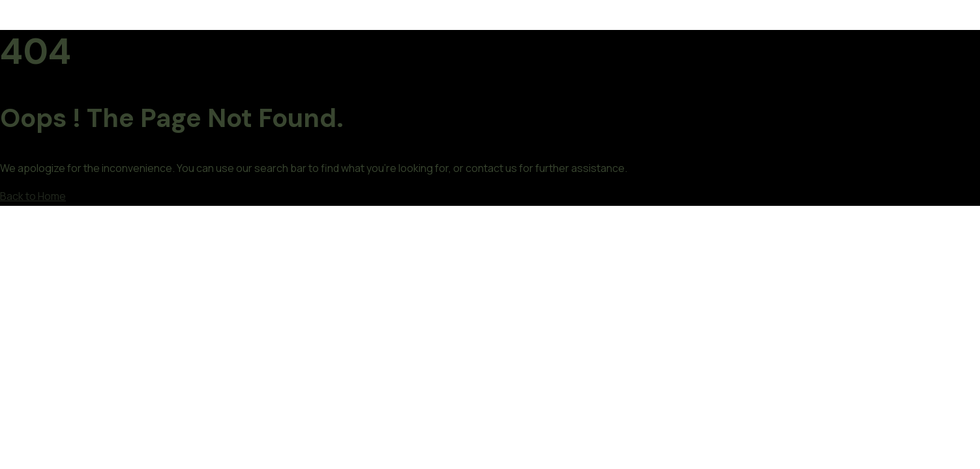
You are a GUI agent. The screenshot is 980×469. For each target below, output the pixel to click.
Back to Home (33, 196)
